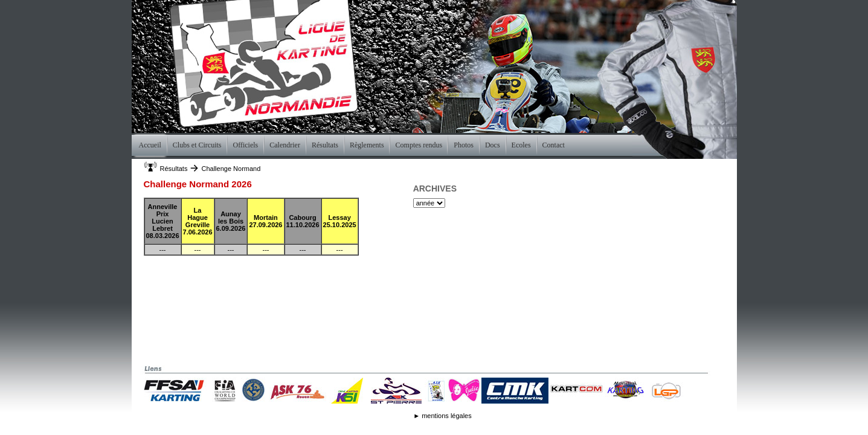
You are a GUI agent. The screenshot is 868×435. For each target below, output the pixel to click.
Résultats (174, 169)
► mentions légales (442, 416)
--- (163, 250)
